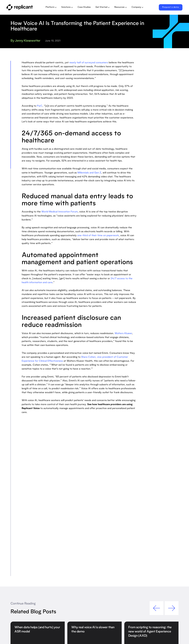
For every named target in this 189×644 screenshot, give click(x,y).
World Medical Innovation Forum (60, 212)
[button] (51, 7)
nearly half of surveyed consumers (89, 63)
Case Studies (84, 7)
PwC (40, 106)
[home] (23, 7)
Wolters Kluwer (123, 334)
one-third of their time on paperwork (98, 236)
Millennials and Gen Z (89, 173)
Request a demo (171, 7)
